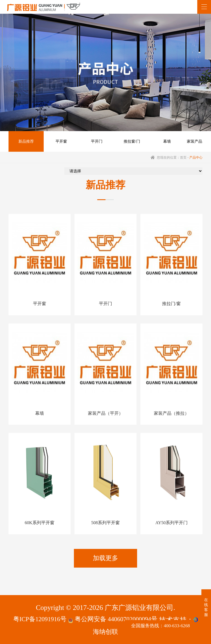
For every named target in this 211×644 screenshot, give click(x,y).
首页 (183, 159)
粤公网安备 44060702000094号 (116, 619)
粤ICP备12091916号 (35, 619)
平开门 (94, 142)
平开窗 (60, 142)
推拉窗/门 (129, 142)
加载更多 (105, 556)
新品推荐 (26, 142)
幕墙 (163, 142)
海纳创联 (105, 631)
